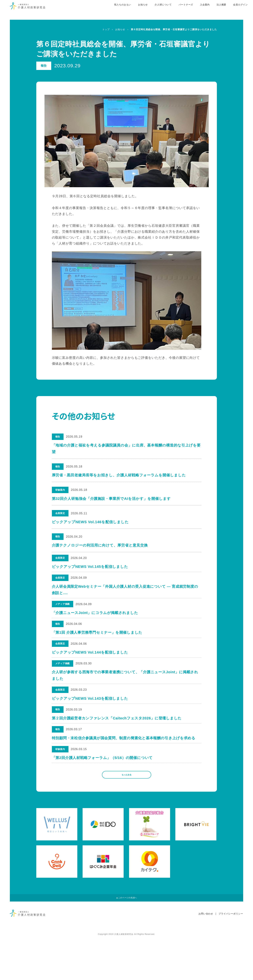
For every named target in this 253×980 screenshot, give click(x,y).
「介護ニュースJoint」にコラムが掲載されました (95, 622)
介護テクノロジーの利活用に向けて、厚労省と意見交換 (100, 545)
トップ (106, 29)
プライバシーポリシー (231, 956)
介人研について (154, 10)
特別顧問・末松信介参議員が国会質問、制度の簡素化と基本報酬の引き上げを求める (124, 769)
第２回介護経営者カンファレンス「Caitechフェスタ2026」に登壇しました (117, 745)
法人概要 (213, 10)
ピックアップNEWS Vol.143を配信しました (90, 722)
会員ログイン (232, 10)
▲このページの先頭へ (126, 939)
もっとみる (127, 812)
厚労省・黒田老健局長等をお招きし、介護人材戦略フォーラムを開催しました (119, 475)
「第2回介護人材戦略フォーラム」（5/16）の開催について (103, 792)
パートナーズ (177, 10)
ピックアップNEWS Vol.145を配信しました (90, 569)
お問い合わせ (206, 956)
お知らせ (134, 10)
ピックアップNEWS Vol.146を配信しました (90, 522)
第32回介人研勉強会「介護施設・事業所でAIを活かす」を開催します (111, 499)
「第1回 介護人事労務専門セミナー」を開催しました (98, 645)
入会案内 (197, 10)
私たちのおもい (114, 10)
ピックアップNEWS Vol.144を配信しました (90, 669)
